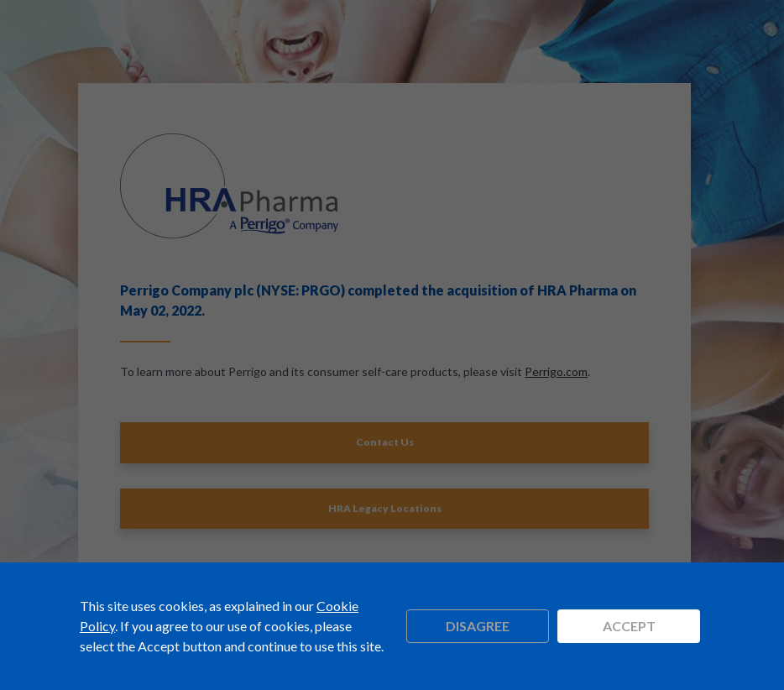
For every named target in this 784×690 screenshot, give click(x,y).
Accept (629, 626)
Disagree (478, 626)
